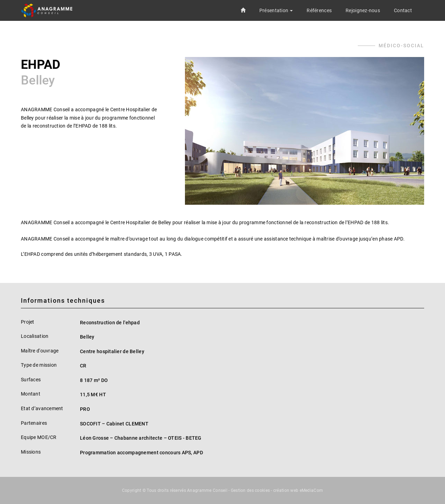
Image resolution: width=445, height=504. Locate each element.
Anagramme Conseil (207, 490)
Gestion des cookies (250, 490)
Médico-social (401, 46)
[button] (276, 10)
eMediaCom (311, 490)
